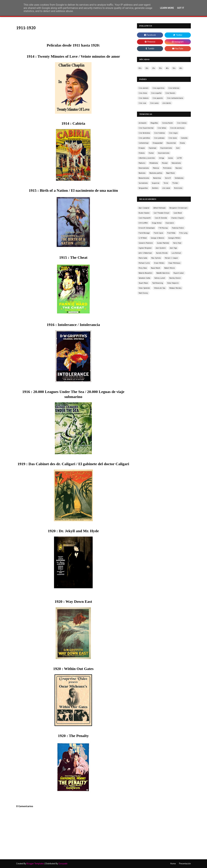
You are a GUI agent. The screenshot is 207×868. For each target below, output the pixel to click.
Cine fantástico (144, 133)
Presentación (185, 864)
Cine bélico (162, 128)
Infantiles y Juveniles (147, 158)
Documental (171, 143)
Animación (143, 123)
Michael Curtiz (144, 263)
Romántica (157, 178)
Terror (166, 183)
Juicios (171, 158)
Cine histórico (159, 133)
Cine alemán (144, 88)
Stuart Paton (143, 283)
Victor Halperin (173, 283)
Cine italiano (144, 98)
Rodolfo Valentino (163, 273)
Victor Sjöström (144, 288)
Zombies (155, 188)
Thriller (175, 183)
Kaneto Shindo (162, 253)
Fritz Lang (183, 233)
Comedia (184, 138)
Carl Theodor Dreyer (162, 213)
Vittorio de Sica (160, 288)
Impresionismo (164, 153)
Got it (181, 8)
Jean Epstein (161, 248)
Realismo (142, 173)
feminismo (178, 188)
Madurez (142, 163)
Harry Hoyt (177, 243)
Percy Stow (143, 268)
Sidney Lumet (160, 278)
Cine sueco (154, 103)
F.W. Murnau (163, 228)
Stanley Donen (175, 278)
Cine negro (173, 133)
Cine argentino (158, 88)
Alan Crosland (144, 208)
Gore (178, 148)
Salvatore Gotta (144, 278)
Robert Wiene (170, 268)
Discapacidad (158, 143)
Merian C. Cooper (171, 258)
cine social (166, 188)
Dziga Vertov (157, 223)
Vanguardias (143, 188)
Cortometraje (144, 143)
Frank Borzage (144, 233)
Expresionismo (166, 148)
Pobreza (156, 168)
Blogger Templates (35, 864)
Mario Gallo (143, 258)
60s (181, 68)
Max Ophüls (156, 258)
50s (174, 68)
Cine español (156, 93)
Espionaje (153, 148)
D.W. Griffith (143, 223)
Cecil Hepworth (145, 218)
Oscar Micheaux (174, 263)
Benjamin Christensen (178, 208)
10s (147, 68)
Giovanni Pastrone (146, 243)
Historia (142, 153)
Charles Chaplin (177, 218)
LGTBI (179, 158)
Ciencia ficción (167, 123)
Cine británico (174, 88)
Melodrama (154, 163)
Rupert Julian (179, 273)
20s (154, 68)
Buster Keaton (144, 213)
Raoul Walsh (156, 268)
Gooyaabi (63, 864)
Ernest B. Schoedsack (147, 228)
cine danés (167, 103)
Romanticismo (144, 178)
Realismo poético (156, 173)
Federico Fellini (178, 228)
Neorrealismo (144, 168)
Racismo (179, 168)
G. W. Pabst (143, 238)
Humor (151, 153)
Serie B (168, 178)
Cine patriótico (144, 138)
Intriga (162, 158)
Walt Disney (143, 293)
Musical (165, 163)
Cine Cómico (182, 123)
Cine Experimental (146, 128)
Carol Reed (178, 213)
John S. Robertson (145, 253)
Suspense (156, 183)
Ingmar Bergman (145, 248)
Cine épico (173, 138)
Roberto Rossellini (145, 273)
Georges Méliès (174, 238)
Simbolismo (179, 178)
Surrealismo (143, 183)
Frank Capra (158, 233)
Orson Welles (159, 263)
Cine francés (170, 93)
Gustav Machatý (163, 243)
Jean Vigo (173, 248)
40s (167, 68)
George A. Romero (157, 238)
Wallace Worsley (175, 288)
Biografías (154, 123)
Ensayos (142, 148)
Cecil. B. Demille (161, 218)
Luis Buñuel (176, 253)
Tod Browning (158, 283)
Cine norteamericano (175, 98)
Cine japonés (158, 98)
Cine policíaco (159, 138)
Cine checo (143, 93)
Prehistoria (167, 168)
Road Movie (171, 173)
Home (173, 864)
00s (140, 68)
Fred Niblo (171, 233)
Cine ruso (142, 103)
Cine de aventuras (177, 128)
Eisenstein (170, 223)
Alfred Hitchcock (159, 208)
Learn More (167, 8)
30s (160, 68)
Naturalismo (176, 163)
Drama (182, 143)
